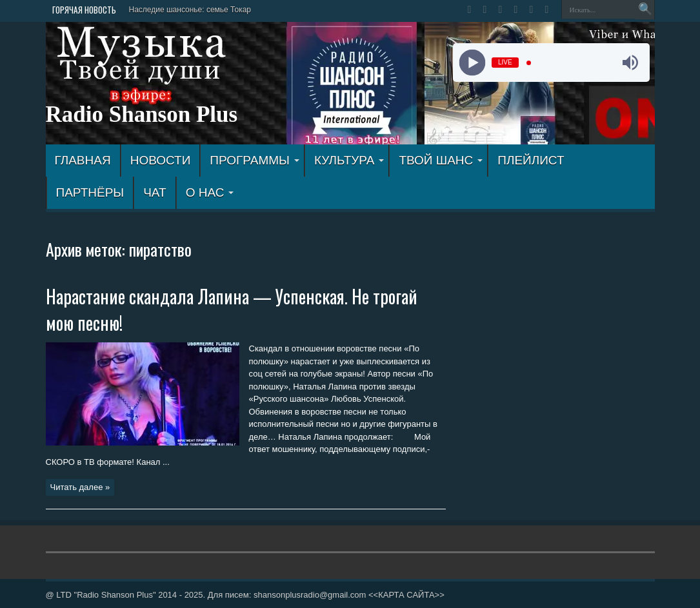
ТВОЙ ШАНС (441, 160)
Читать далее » (80, 487)
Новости (161, 160)
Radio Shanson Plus (142, 114)
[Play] (473, 63)
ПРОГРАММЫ (255, 160)
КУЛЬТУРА (349, 160)
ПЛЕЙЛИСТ (531, 160)
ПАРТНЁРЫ (90, 192)
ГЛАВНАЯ (83, 160)
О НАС (210, 192)
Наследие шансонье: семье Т (182, 10)
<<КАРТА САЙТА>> (406, 595)
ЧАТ (155, 192)
